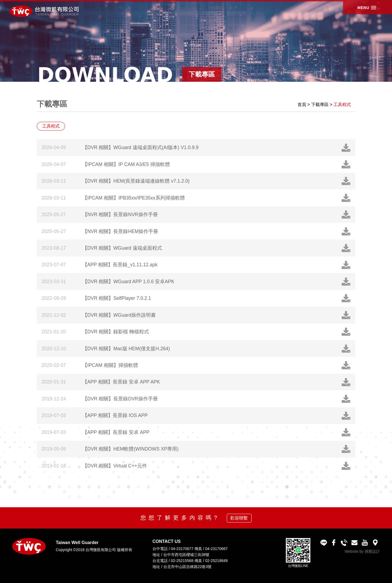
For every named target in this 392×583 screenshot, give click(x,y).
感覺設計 (372, 551)
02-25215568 (182, 561)
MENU (360, 11)
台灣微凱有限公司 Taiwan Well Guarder (47, 12)
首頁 (302, 105)
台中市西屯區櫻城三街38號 (186, 555)
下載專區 (320, 105)
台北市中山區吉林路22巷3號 (187, 567)
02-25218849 (217, 561)
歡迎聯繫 (239, 518)
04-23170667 (217, 549)
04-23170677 (182, 549)
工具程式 (342, 105)
